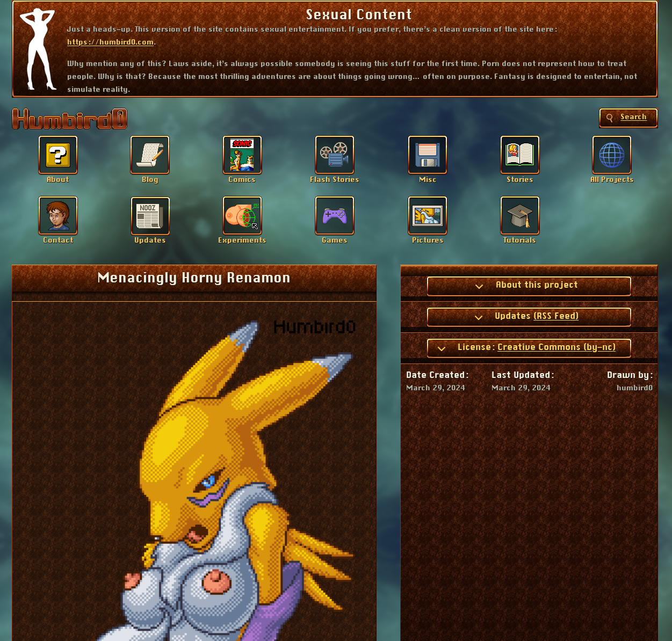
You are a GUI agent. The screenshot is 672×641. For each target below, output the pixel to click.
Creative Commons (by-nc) (557, 347)
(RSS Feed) (556, 316)
